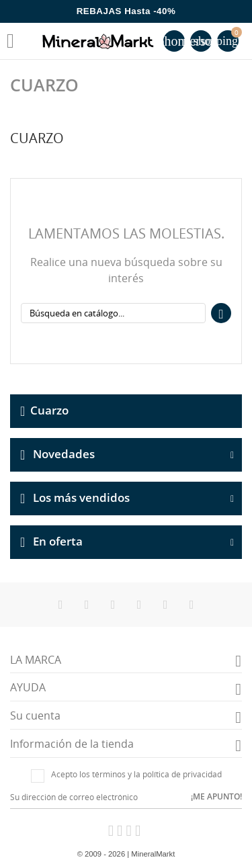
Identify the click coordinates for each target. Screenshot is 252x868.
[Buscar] (113, 313)
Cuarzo (49, 409)
